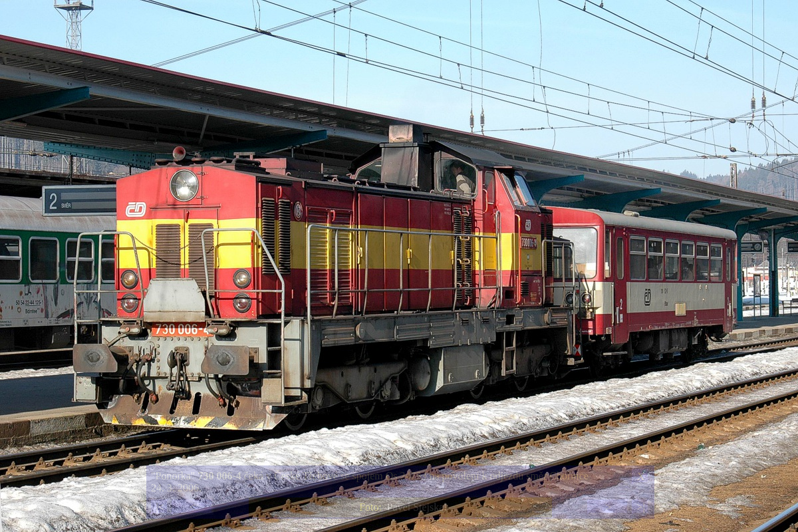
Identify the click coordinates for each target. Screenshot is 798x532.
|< (160, 507)
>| (640, 507)
